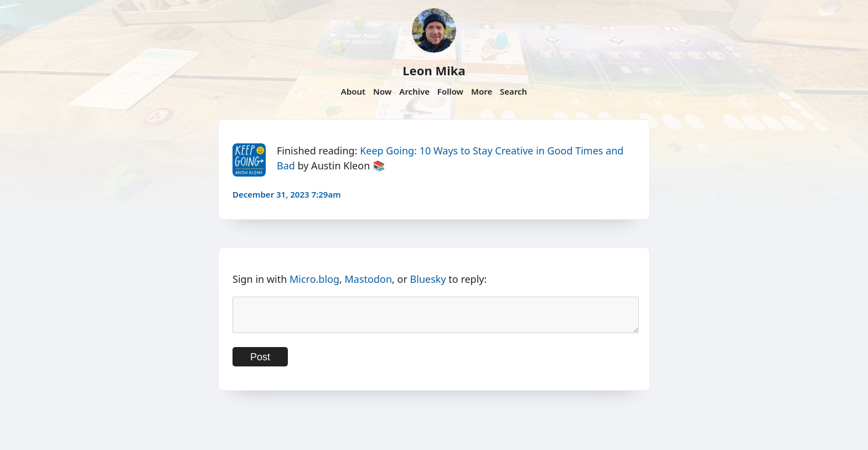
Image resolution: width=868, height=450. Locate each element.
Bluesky (428, 279)
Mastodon (369, 279)
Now (382, 91)
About (353, 91)
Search (513, 91)
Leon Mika (434, 70)
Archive (414, 91)
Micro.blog (314, 279)
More (482, 91)
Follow (450, 91)
